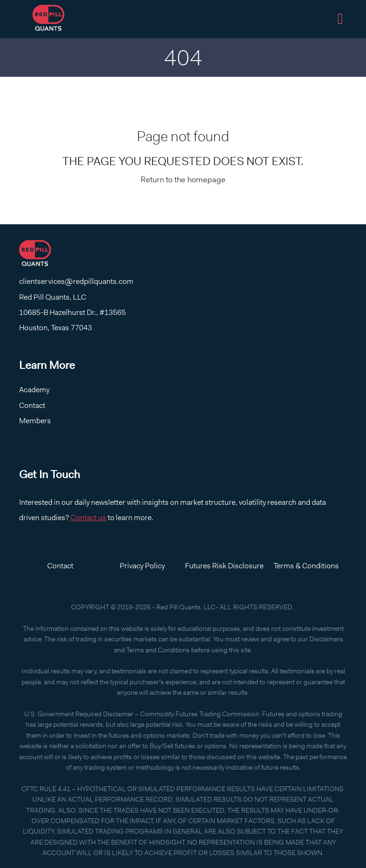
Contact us (88, 518)
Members (35, 421)
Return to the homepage (183, 179)
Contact (32, 405)
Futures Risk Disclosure (224, 566)
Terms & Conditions (306, 566)
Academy (34, 390)
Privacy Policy (142, 566)
